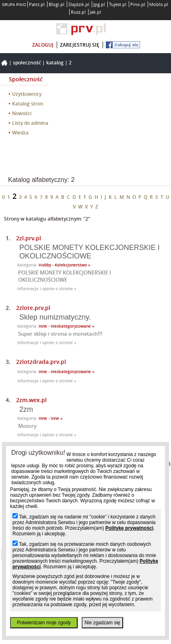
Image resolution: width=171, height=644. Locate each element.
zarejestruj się (80, 45)
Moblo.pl (159, 4)
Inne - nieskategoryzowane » (67, 326)
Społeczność (27, 63)
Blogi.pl (57, 4)
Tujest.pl (118, 4)
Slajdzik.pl (79, 4)
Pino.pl (138, 4)
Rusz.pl (78, 12)
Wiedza (20, 133)
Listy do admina (30, 123)
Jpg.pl (99, 4)
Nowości (22, 113)
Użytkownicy (27, 94)
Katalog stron (28, 104)
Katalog (55, 63)
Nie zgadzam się (102, 623)
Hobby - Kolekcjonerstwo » (65, 265)
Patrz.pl (37, 4)
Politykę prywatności (129, 528)
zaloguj (43, 45)
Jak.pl (95, 12)
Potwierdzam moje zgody (44, 623)
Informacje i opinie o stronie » (47, 289)
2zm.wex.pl (31, 400)
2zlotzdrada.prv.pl (41, 362)
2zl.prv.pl (29, 238)
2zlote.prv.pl (33, 308)
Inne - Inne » (51, 418)
